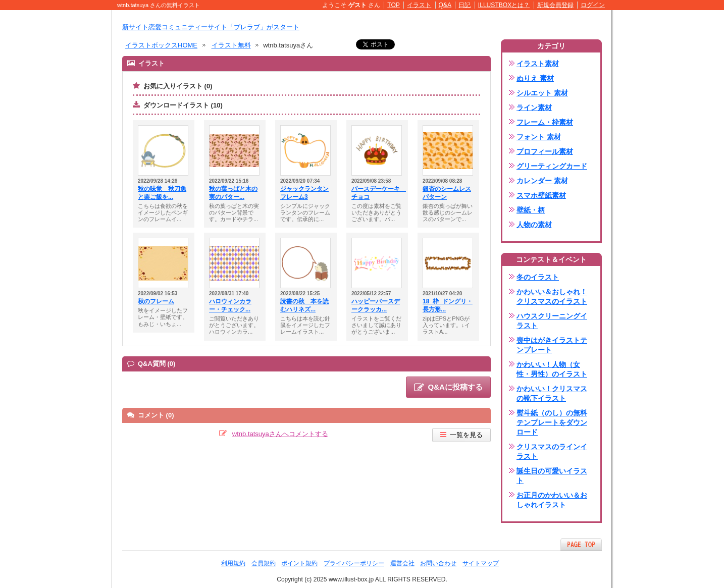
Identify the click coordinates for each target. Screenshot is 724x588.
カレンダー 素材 (542, 181)
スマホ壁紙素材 (541, 195)
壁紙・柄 (531, 210)
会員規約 (264, 563)
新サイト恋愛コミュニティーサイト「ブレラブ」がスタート (211, 27)
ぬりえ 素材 (535, 78)
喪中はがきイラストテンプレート (552, 345)
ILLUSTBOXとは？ (504, 5)
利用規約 (233, 563)
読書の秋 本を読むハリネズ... (304, 305)
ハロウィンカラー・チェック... (230, 305)
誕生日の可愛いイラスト (552, 476)
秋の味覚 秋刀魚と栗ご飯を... (162, 193)
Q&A (445, 5)
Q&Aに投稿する (448, 388)
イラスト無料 (231, 45)
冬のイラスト (538, 277)
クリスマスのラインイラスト (552, 451)
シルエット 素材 (542, 93)
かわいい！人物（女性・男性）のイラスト (552, 369)
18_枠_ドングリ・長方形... (448, 305)
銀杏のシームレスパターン (447, 193)
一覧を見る (461, 435)
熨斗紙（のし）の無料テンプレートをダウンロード (552, 422)
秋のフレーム (156, 301)
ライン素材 (534, 108)
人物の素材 (534, 225)
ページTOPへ (581, 544)
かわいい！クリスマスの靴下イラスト (552, 393)
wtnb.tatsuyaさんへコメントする (280, 434)
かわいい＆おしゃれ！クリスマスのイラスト (552, 297)
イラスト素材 (538, 64)
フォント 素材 (539, 137)
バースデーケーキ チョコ (377, 193)
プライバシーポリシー (354, 563)
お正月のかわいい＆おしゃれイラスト (552, 500)
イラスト (419, 5)
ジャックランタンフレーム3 (304, 193)
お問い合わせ (438, 563)
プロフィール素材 (545, 151)
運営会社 (402, 563)
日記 (464, 5)
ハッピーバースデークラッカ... (376, 305)
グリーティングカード (552, 166)
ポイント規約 (299, 563)
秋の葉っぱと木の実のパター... (233, 193)
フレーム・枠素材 (545, 122)
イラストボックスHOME (161, 45)
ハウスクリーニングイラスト (552, 321)
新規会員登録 (555, 5)
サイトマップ (481, 563)
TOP (394, 5)
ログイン (593, 5)
